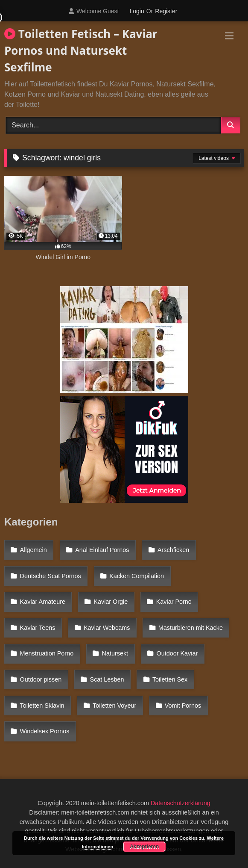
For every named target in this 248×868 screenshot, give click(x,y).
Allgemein (34, 550)
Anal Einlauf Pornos (102, 550)
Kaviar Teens (38, 628)
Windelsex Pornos (45, 731)
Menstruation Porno (47, 653)
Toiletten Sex (170, 679)
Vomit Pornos (183, 706)
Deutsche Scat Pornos (51, 576)
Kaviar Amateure (43, 602)
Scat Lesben (107, 679)
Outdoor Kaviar (177, 653)
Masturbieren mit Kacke (191, 628)
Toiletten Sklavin (42, 706)
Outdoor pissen (41, 679)
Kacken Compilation (137, 576)
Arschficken (173, 550)
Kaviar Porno (174, 602)
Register (166, 11)
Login (137, 11)
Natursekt (115, 653)
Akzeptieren (144, 847)
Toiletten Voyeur (114, 706)
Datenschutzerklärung (181, 803)
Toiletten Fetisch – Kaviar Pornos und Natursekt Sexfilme (81, 50)
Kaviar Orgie (111, 602)
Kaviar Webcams (107, 628)
